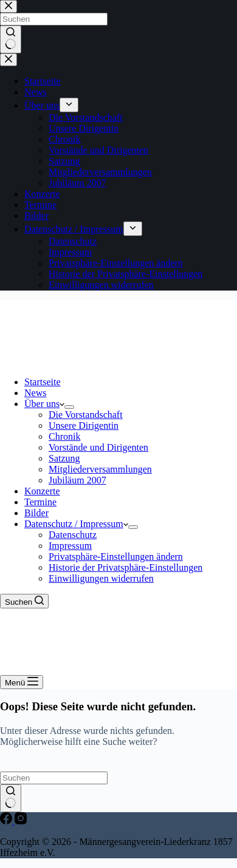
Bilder (36, 513)
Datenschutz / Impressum (76, 524)
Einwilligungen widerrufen (101, 578)
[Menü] (22, 682)
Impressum (70, 546)
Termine (40, 502)
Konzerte (42, 491)
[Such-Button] (11, 798)
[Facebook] (7, 821)
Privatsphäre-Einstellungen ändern (116, 557)
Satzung (64, 458)
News (35, 393)
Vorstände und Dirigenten (98, 447)
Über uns (44, 404)
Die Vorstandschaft (86, 415)
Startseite (43, 382)
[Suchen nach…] (54, 778)
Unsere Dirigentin (84, 426)
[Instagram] (21, 821)
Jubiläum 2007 (77, 480)
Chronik (64, 436)
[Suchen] (24, 601)
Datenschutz (73, 535)
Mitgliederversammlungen (100, 469)
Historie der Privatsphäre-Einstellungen (125, 567)
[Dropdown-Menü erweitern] (69, 407)
